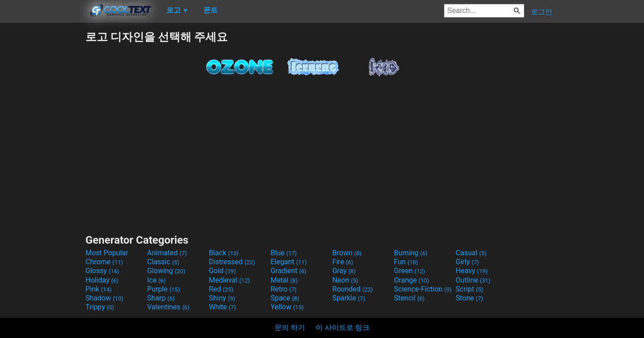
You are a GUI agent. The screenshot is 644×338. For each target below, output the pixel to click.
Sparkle (349, 298)
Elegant (289, 262)
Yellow (287, 307)
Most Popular (107, 253)
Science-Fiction (423, 289)
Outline (473, 280)
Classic (163, 262)
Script (470, 289)
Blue (284, 253)
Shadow (104, 298)
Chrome (104, 262)
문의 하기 (290, 327)
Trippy (100, 307)
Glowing (166, 271)
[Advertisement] (42, 164)
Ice (156, 280)
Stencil (409, 298)
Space (285, 298)
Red (221, 289)
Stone (469, 298)
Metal (284, 280)
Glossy (102, 271)
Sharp (161, 298)
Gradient (288, 271)
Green (410, 271)
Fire (343, 262)
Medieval (229, 280)
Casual (471, 253)
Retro (284, 289)
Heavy (472, 271)
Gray (344, 271)
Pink (99, 289)
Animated (167, 253)
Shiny (222, 298)
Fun (406, 262)
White (222, 307)
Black (224, 253)
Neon (345, 280)
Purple (163, 289)
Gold (222, 271)
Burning (411, 253)
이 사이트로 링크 (343, 327)
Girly (467, 262)
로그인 (542, 12)
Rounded (353, 289)
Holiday (102, 280)
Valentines (168, 307)
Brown (347, 253)
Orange (412, 280)
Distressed (232, 262)
